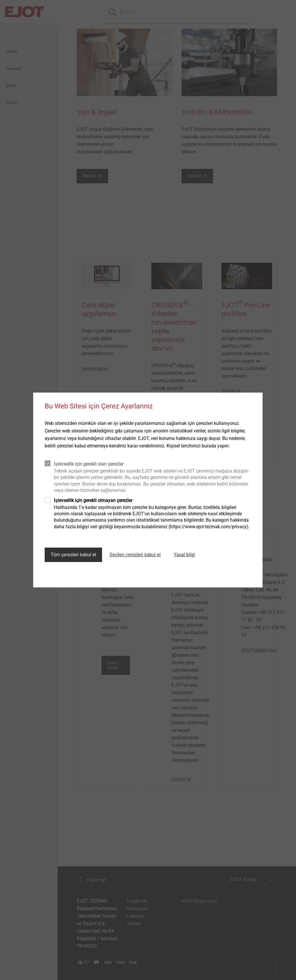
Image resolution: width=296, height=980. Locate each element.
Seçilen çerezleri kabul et (135, 555)
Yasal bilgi (184, 555)
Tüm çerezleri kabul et (73, 555)
